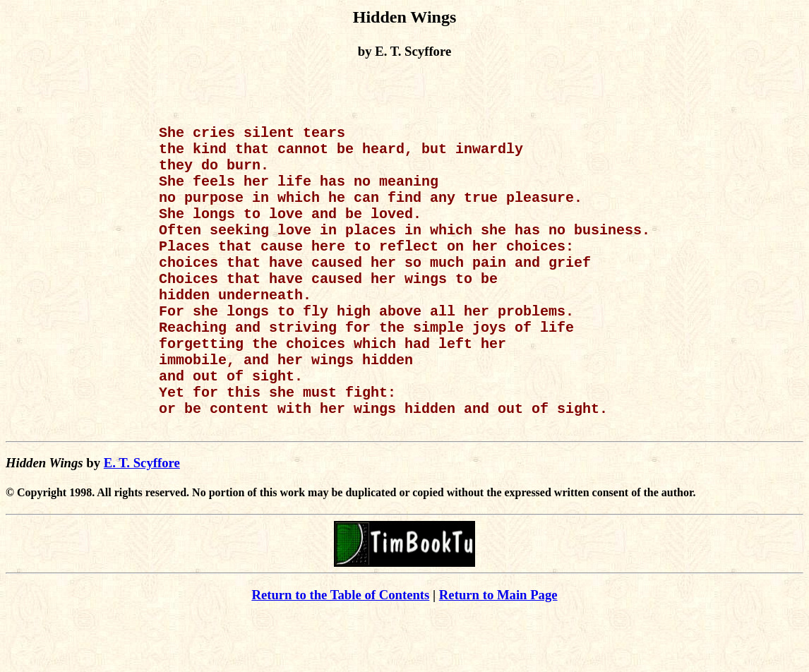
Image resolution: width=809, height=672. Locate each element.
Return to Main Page (498, 651)
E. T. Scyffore (142, 519)
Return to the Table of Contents (340, 651)
